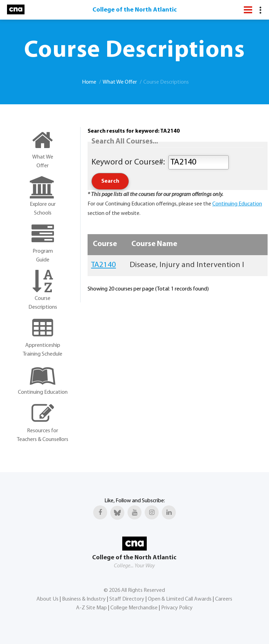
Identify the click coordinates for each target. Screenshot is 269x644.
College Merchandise (134, 608)
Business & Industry (84, 599)
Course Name (154, 244)
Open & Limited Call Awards (180, 599)
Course (105, 244)
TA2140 (104, 265)
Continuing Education (237, 204)
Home (89, 82)
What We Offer (120, 82)
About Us (47, 599)
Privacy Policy (177, 608)
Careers (224, 599)
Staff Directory (127, 599)
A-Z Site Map (91, 608)
